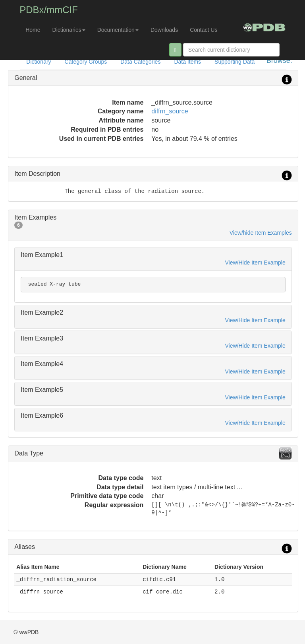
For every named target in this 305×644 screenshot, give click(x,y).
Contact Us (204, 30)
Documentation (118, 30)
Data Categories (140, 62)
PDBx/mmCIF (49, 10)
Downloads (164, 30)
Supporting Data (235, 62)
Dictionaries (69, 30)
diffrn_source (170, 111)
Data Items (187, 62)
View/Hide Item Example (255, 263)
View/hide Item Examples (261, 233)
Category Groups (86, 62)
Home (33, 30)
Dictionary (39, 62)
